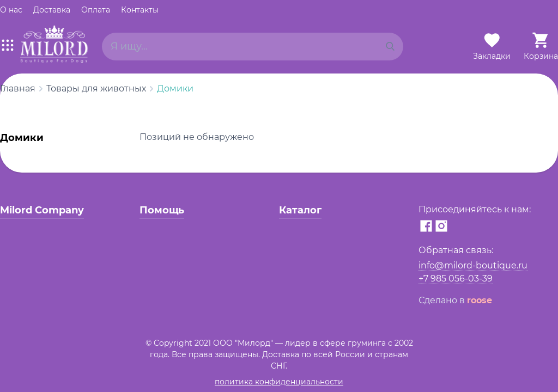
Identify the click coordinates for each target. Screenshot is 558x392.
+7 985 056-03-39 (456, 278)
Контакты (140, 10)
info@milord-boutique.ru (473, 265)
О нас (11, 10)
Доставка (52, 10)
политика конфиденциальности (279, 382)
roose (480, 300)
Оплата (96, 10)
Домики (175, 88)
